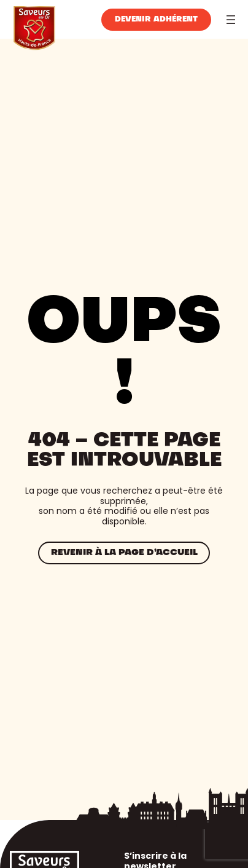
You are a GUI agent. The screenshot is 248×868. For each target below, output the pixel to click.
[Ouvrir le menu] (231, 20)
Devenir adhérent (156, 20)
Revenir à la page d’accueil (124, 553)
